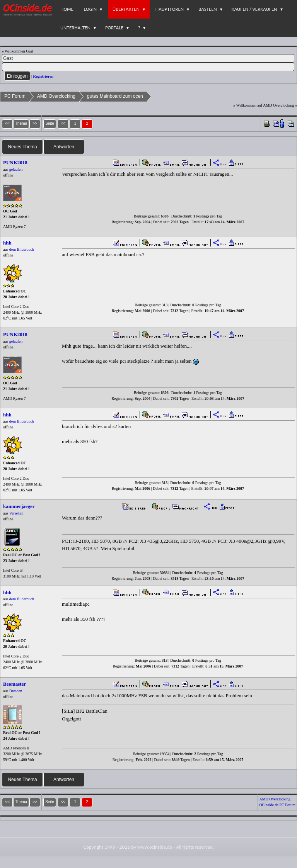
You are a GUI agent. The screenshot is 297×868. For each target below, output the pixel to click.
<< (63, 123)
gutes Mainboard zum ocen (115, 96)
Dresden (16, 691)
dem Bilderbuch (22, 249)
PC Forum (15, 96)
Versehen (16, 513)
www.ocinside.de (155, 847)
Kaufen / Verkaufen (254, 9)
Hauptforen (170, 9)
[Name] (148, 58)
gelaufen (16, 169)
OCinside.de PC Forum (277, 805)
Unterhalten (75, 28)
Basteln (207, 9)
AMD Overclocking (56, 96)
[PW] (148, 67)
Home (67, 9)
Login (90, 9)
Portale (114, 28)
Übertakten (126, 9)
